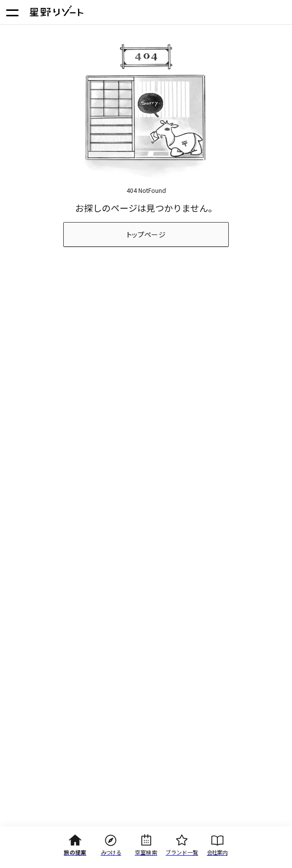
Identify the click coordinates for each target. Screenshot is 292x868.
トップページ (146, 234)
